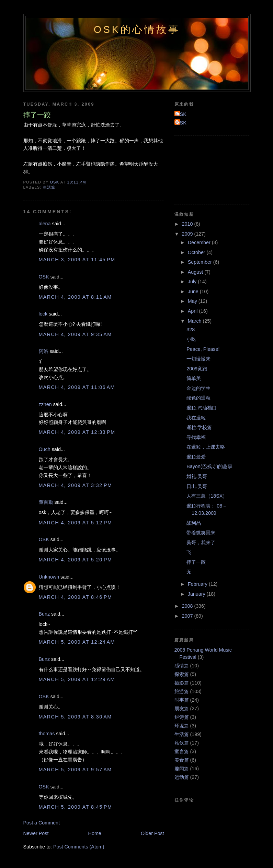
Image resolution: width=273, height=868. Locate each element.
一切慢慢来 (198, 359)
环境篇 (182, 726)
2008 (188, 606)
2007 (188, 616)
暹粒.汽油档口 (202, 408)
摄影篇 (182, 683)
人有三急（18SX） (207, 496)
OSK (44, 277)
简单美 (194, 378)
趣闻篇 (182, 769)
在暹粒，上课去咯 (206, 447)
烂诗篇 (182, 717)
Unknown (49, 577)
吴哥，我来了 (201, 543)
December (200, 242)
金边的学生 (198, 388)
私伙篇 (182, 743)
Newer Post (36, 833)
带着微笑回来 (201, 533)
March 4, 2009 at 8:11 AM (75, 297)
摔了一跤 (196, 562)
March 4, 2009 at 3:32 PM (76, 485)
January (197, 594)
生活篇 (49, 187)
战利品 (194, 523)
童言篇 (182, 751)
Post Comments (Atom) (79, 847)
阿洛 (44, 351)
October (197, 252)
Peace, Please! (203, 349)
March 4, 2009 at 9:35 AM (75, 334)
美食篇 (182, 760)
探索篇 (182, 674)
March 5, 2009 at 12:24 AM (77, 642)
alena (45, 224)
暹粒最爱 (196, 457)
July (193, 282)
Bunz (44, 614)
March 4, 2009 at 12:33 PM (77, 432)
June (194, 292)
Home (95, 833)
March (195, 321)
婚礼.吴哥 (197, 476)
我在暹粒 (196, 418)
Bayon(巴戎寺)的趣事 (209, 466)
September (201, 262)
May (193, 301)
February (198, 584)
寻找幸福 (196, 437)
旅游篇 (182, 691)
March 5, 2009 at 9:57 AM (75, 770)
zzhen (45, 404)
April (194, 311)
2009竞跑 (197, 369)
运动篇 (182, 777)
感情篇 (182, 666)
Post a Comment (42, 823)
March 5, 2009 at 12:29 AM (77, 679)
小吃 (191, 339)
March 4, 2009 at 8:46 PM (76, 597)
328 (191, 330)
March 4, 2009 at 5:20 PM (76, 560)
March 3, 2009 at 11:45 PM (77, 260)
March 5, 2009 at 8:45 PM (76, 807)
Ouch (45, 449)
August (196, 272)
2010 (188, 224)
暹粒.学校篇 (199, 427)
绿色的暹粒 (198, 398)
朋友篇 (182, 709)
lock (43, 314)
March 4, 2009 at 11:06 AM (77, 387)
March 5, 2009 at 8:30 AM (75, 717)
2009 (188, 234)
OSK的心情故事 (137, 29)
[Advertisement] (205, 169)
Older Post (152, 833)
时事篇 (182, 700)
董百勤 (46, 502)
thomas (47, 734)
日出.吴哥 (197, 486)
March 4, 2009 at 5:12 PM (76, 523)
